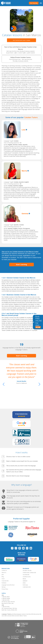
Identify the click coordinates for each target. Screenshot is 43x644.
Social (3, 579)
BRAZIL (24, 579)
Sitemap (4, 587)
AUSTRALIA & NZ (27, 577)
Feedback (4, 583)
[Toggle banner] (34, 322)
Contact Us (4, 570)
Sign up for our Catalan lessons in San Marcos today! (20, 252)
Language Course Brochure (8, 585)
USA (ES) (29, 571)
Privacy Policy (5, 589)
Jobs (3, 575)
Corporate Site (5, 581)
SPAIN (24, 583)
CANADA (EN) (26, 573)
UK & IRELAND (26, 575)
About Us (4, 573)
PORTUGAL (25, 585)
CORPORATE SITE (27, 587)
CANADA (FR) (33, 573)
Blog (3, 577)
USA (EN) (25, 571)
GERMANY (25, 581)
